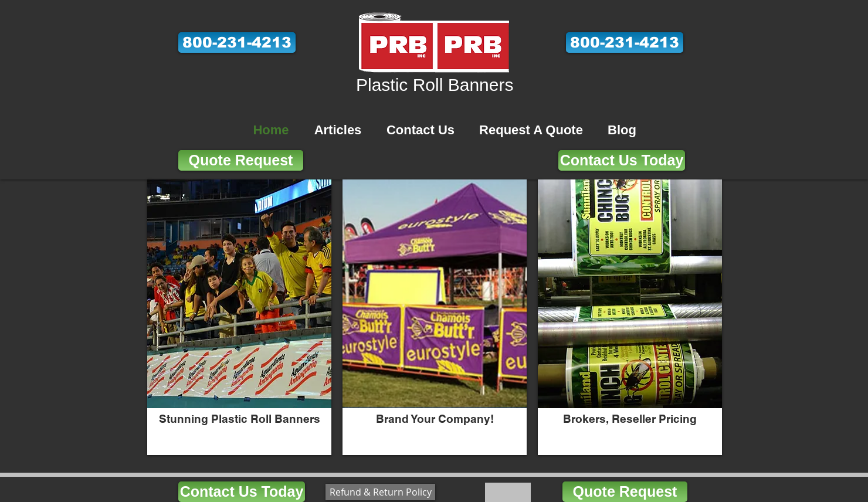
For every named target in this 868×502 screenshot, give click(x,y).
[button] (237, 43)
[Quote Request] (241, 160)
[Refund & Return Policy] (380, 492)
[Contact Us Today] (622, 160)
